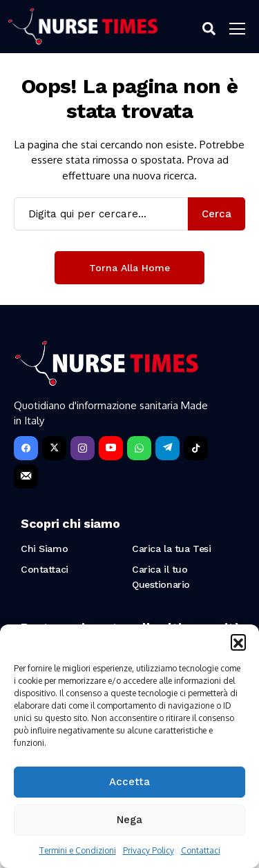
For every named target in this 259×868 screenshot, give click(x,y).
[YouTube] (111, 448)
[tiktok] (196, 448)
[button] (238, 642)
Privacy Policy (148, 850)
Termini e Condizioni (78, 850)
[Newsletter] (26, 476)
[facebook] (26, 448)
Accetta (129, 782)
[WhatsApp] (139, 448)
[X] (54, 448)
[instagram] (83, 448)
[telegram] (167, 448)
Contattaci (201, 850)
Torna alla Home (129, 268)
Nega (129, 820)
